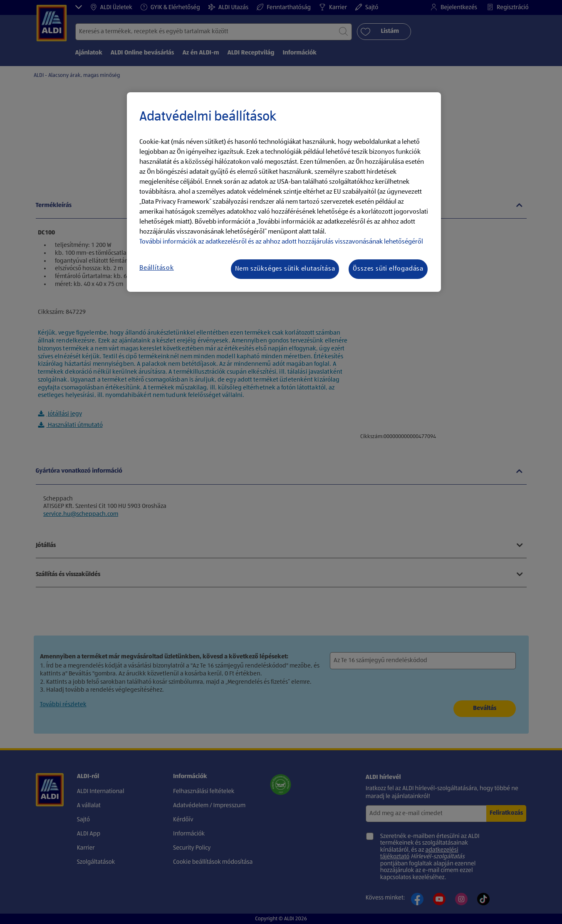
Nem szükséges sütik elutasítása (285, 269)
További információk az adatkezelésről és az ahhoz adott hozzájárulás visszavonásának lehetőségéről (281, 242)
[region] (284, 192)
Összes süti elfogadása (388, 269)
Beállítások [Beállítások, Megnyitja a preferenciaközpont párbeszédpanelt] (157, 268)
